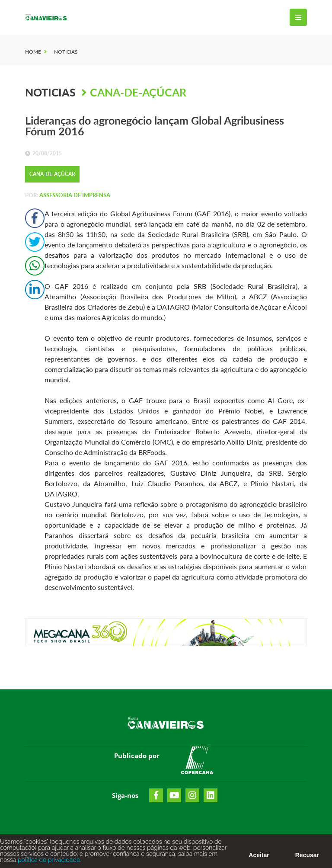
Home (33, 52)
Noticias (66, 52)
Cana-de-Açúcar (138, 92)
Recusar (307, 858)
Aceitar (259, 858)
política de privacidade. (48, 862)
